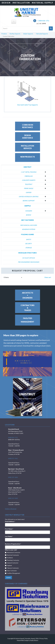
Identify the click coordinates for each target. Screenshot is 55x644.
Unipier (28, 192)
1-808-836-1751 (41, 21)
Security (28, 244)
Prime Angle (29, 188)
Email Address (10, 521)
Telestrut (28, 184)
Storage (29, 248)
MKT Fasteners (28, 220)
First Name (9, 529)
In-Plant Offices (29, 258)
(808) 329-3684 (13, 477)
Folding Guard (27, 234)
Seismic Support (28, 201)
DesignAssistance (28, 137)
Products (4, 34)
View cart (48, 277)
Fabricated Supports (42, 34)
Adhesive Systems (28, 229)
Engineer (8, 565)
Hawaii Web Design (23, 640)
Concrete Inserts (29, 180)
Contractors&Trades (27, 308)
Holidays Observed (11, 509)
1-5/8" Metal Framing (29, 172)
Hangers (29, 211)
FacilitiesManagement (27, 320)
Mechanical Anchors (29, 225)
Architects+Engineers (27, 295)
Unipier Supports (28, 34)
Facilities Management (12, 573)
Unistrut (27, 167)
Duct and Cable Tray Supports (28, 105)
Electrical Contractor (12, 555)
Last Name (9, 536)
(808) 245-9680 (13, 498)
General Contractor (12, 563)
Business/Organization (13, 544)
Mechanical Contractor (13, 552)
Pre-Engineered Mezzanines (29, 262)
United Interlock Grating (29, 197)
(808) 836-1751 (13, 438)
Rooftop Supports (15, 34)
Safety (29, 239)
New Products (28, 157)
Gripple (28, 206)
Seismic (28, 215)
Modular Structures (27, 253)
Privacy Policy (44, 639)
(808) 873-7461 (13, 458)
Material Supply (43, 3)
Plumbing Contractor (12, 560)
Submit (8, 577)
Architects (9, 558)
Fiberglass (28, 176)
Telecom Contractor (12, 568)
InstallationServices (27, 147)
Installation (21, 3)
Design (6, 3)
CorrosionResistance (28, 126)
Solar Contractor (11, 571)
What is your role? (11, 550)
